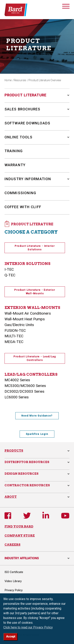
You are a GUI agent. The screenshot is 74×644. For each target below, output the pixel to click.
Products (14, 451)
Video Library (13, 581)
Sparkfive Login (37, 434)
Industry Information (28, 179)
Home (8, 80)
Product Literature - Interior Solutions (35, 248)
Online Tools (18, 137)
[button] (67, 95)
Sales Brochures (22, 109)
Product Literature (25, 95)
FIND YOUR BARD (19, 526)
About (11, 497)
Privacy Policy (14, 590)
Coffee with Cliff (23, 207)
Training (14, 151)
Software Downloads (27, 123)
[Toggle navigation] (66, 7)
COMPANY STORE (20, 535)
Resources (20, 80)
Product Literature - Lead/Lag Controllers (35, 358)
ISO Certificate (14, 572)
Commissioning (20, 193)
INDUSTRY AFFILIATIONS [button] (37, 558)
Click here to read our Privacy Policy (28, 627)
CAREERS (12, 545)
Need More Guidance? (37, 416)
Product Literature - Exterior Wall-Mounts (35, 292)
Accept (11, 637)
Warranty (15, 165)
